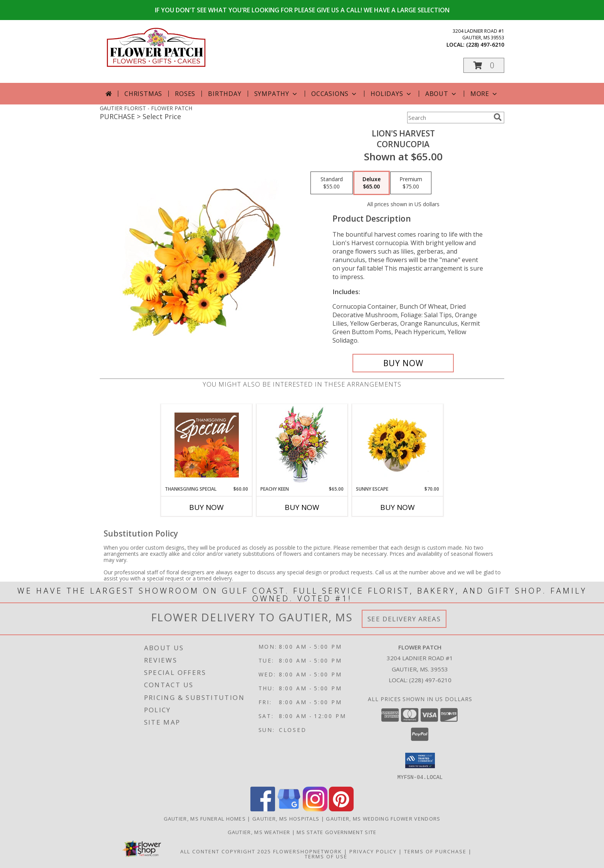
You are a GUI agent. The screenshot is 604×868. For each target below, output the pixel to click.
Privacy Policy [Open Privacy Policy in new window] (373, 851)
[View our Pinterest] (341, 809)
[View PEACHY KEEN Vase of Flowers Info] (302, 445)
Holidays (391, 94)
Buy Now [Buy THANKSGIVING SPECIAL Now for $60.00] (206, 507)
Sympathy (276, 94)
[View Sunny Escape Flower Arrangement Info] (398, 445)
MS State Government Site (336, 832)
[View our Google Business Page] (289, 809)
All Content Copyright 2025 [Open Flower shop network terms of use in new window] (226, 851)
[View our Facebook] (263, 809)
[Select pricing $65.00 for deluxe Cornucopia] (372, 183)
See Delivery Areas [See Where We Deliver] (404, 619)
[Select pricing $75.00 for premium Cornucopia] (411, 183)
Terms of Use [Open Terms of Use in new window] (326, 856)
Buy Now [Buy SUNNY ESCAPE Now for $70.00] (398, 507)
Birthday (225, 94)
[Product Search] (449, 118)
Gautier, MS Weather (259, 832)
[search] (498, 117)
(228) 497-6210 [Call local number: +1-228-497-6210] (485, 45)
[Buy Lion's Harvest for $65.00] (403, 363)
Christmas (143, 94)
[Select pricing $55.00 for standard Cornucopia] (332, 183)
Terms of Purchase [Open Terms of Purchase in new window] (435, 851)
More (484, 94)
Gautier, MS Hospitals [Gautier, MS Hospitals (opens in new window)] (286, 818)
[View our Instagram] (315, 809)
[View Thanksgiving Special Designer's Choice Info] (207, 445)
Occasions (335, 94)
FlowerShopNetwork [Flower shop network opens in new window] (308, 851)
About (441, 94)
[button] (484, 65)
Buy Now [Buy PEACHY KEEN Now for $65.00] (302, 507)
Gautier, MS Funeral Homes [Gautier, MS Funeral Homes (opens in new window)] (205, 818)
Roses (185, 94)
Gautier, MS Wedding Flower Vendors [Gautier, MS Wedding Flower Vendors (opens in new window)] (383, 818)
